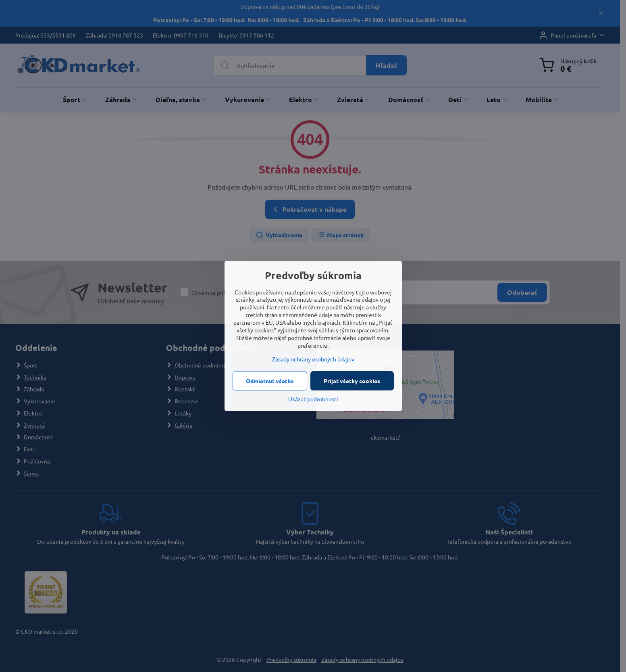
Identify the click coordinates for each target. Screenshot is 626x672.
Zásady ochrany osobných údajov (313, 359)
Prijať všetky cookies (352, 381)
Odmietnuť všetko (270, 381)
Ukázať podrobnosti (313, 399)
